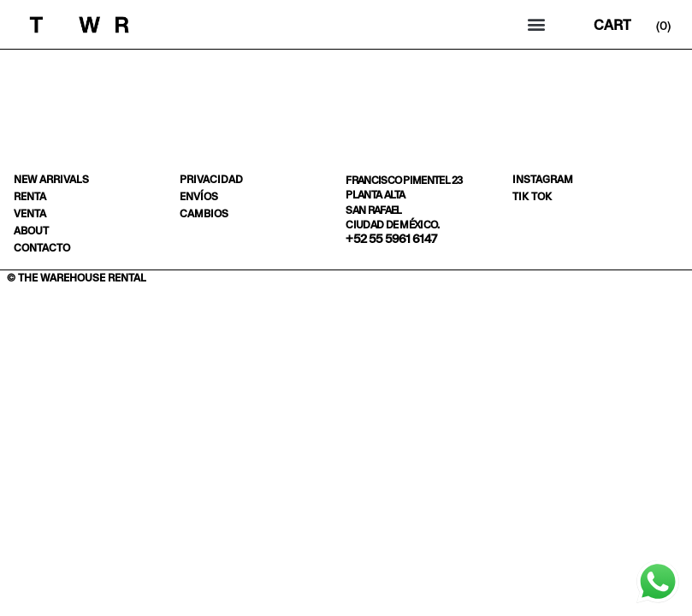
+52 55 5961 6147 (391, 239)
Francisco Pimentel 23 (404, 180)
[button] (536, 24)
